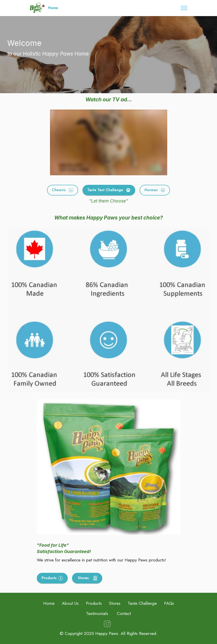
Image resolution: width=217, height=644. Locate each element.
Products (52, 578)
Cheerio (62, 190)
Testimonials (97, 613)
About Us (70, 603)
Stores (87, 578)
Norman (155, 190)
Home (53, 8)
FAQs (169, 603)
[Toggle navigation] (184, 8)
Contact (124, 613)
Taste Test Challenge (109, 190)
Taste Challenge (142, 603)
